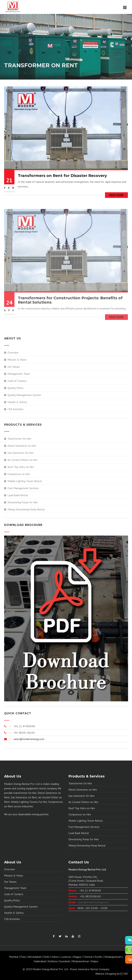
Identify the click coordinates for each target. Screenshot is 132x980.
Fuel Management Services (23, 488)
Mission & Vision (17, 360)
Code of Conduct (17, 381)
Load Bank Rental (18, 495)
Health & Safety (17, 402)
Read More (116, 196)
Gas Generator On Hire (21, 453)
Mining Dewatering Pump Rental (26, 509)
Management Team (19, 374)
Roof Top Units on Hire (21, 467)
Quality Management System (24, 395)
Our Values (14, 367)
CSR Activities (15, 409)
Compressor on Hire (19, 474)
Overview (13, 352)
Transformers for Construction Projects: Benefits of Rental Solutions (70, 305)
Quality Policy (15, 388)
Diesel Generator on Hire (22, 446)
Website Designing (106, 974)
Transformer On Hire (19, 439)
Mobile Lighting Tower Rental (25, 481)
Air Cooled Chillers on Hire (23, 460)
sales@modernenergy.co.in (28, 739)
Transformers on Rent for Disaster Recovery (62, 176)
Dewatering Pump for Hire (23, 502)
